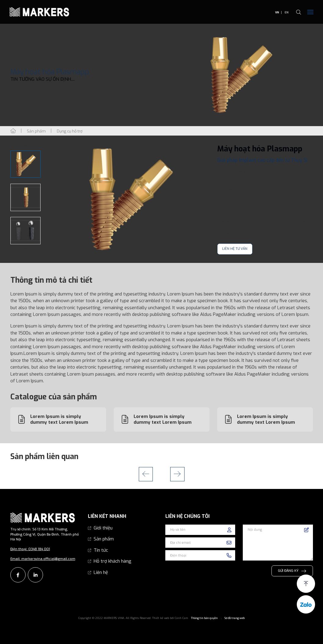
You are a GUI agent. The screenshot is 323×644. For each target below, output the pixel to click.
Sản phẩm (104, 539)
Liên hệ (101, 572)
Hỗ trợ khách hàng (113, 561)
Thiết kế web (161, 618)
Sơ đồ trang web (235, 618)
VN (277, 12)
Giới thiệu (103, 528)
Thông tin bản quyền (204, 618)
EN (287, 12)
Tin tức (101, 550)
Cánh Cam (181, 618)
